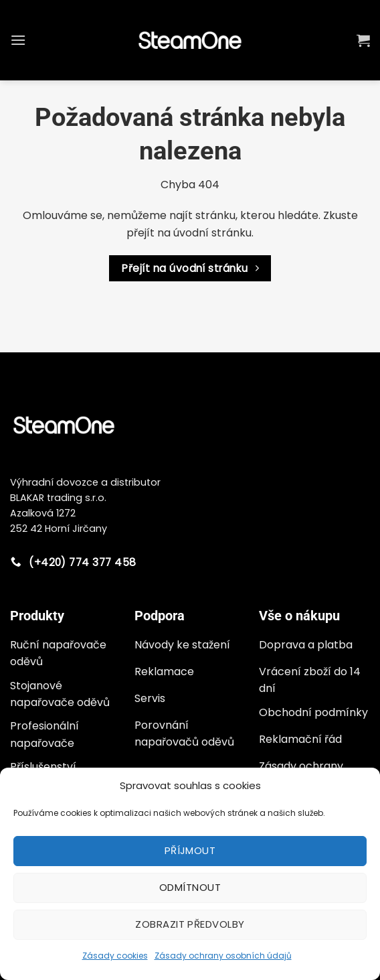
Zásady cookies (115, 956)
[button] (18, 40)
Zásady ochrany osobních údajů (223, 956)
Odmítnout (190, 887)
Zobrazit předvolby (190, 924)
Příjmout (190, 850)
